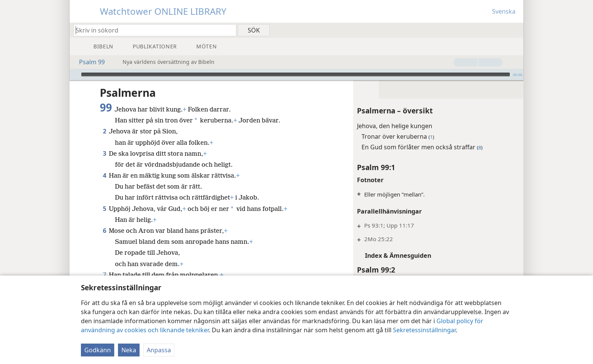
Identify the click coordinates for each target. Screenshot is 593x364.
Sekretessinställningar (424, 330)
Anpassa (159, 350)
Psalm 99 (88, 62)
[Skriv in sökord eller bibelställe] (151, 30)
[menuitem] (515, 30)
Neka (129, 350)
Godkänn (98, 350)
